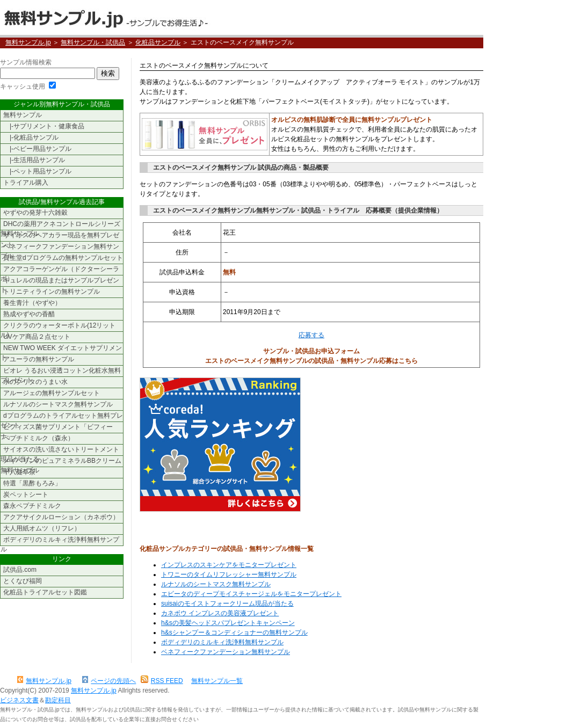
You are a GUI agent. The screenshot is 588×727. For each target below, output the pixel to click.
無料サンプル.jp (106, 17)
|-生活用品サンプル (34, 160)
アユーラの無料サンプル (39, 359)
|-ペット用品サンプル (37, 171)
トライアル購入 (26, 183)
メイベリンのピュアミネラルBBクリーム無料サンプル (61, 462)
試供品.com (20, 570)
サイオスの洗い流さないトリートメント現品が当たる (60, 451)
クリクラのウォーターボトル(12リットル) (58, 327)
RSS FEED (162, 681)
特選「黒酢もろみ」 (32, 483)
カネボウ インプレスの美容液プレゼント (220, 613)
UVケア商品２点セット (37, 337)
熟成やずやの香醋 (29, 314)
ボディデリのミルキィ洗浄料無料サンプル (222, 642)
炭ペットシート (26, 495)
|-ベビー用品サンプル (37, 149)
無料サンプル (23, 115)
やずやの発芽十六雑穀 (35, 213)
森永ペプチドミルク (32, 506)
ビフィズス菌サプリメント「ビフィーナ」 (57, 428)
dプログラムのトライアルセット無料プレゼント (62, 417)
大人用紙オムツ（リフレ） (42, 528)
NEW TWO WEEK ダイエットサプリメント (61, 349)
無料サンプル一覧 (217, 681)
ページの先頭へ (109, 681)
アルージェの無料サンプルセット (52, 393)
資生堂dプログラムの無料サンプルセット (63, 258)
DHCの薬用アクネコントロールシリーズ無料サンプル (60, 225)
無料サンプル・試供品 (93, 42)
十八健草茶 (19, 472)
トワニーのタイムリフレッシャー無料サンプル (229, 575)
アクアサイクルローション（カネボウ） (61, 517)
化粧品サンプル (158, 42)
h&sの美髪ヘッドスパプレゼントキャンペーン (228, 623)
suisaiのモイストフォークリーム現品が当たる (227, 604)
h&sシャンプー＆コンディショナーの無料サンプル (234, 633)
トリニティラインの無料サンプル (52, 292)
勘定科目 (58, 700)
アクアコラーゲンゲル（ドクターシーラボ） (60, 270)
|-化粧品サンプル (31, 137)
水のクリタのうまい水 (35, 382)
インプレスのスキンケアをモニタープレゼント (229, 565)
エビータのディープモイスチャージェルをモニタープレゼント (251, 594)
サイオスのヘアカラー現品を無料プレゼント (60, 237)
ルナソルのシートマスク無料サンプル (216, 584)
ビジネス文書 (19, 700)
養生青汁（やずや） (32, 303)
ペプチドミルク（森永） (39, 438)
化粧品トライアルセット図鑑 (45, 592)
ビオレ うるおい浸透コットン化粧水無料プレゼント (61, 372)
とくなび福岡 (23, 581)
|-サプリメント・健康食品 (44, 126)
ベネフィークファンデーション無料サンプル (226, 652)
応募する (311, 335)
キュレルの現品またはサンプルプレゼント (60, 282)
